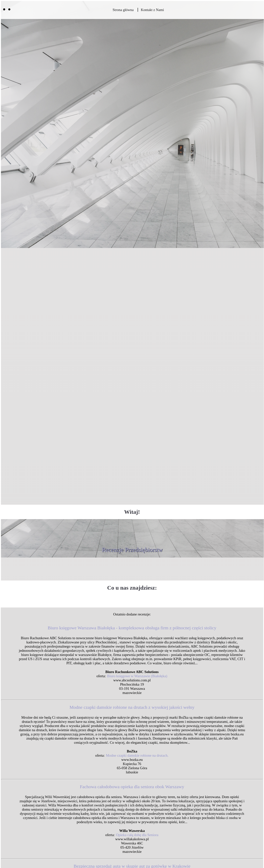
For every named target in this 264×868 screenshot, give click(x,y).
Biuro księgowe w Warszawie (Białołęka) (137, 676)
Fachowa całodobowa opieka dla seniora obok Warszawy (132, 787)
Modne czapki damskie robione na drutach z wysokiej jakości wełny (132, 707)
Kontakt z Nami (152, 10)
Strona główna (123, 10)
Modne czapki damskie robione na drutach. (137, 755)
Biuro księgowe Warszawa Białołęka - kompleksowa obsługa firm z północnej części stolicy (132, 628)
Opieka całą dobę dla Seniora (137, 835)
